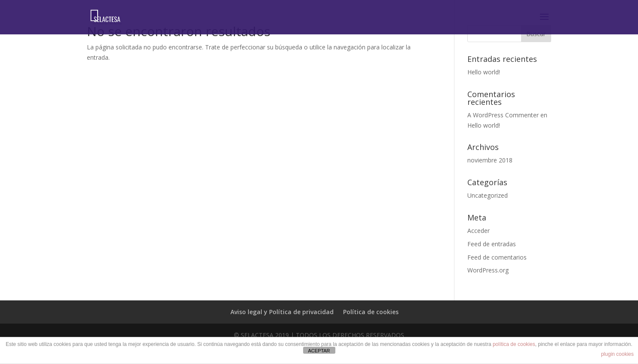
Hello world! (484, 72)
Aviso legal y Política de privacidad (282, 312)
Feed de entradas (492, 244)
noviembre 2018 (490, 160)
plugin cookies (617, 354)
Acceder (478, 231)
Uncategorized (488, 195)
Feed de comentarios (497, 257)
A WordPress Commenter (503, 115)
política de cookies (514, 344)
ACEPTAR (319, 351)
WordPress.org (488, 270)
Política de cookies (371, 312)
